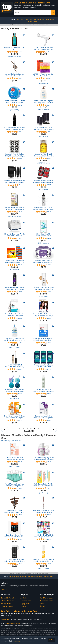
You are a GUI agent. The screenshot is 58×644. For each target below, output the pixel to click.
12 (38, 428)
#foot (52, 577)
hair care (20, 19)
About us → (5, 590)
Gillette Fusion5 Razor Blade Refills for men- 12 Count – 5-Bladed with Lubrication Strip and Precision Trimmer (14, 262)
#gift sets (12, 577)
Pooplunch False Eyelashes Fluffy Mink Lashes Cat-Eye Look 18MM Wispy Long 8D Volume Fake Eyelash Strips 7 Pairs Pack (14, 155)
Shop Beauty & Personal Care (11, 441)
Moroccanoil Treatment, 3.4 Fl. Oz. (14, 48)
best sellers (50, 19)
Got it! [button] (51, 640)
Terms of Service (7, 607)
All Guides (24, 598)
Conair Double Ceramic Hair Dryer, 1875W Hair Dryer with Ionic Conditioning (43, 48)
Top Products (6, 620)
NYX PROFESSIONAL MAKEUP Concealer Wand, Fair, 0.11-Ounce (14, 366)
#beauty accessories (35, 577)
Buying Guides (25, 604)
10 (31, 428)
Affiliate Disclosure (7, 601)
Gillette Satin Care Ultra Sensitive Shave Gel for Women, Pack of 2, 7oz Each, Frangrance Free (43, 235)
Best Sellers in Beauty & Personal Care (32, 3)
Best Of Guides (26, 601)
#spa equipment (22, 577)
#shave (46, 577)
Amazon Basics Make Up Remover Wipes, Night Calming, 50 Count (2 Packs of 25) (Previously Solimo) (43, 262)
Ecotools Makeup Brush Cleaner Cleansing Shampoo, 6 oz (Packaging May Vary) (43, 390)
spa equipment (39, 19)
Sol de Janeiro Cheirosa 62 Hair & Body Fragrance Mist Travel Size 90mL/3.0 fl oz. (43, 560)
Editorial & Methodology (9, 598)
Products (23, 607)
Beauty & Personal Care (15, 28)
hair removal (32, 21)
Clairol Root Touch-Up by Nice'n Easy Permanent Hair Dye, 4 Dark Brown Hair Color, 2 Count (44, 315)
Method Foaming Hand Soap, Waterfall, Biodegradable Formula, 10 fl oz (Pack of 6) (14, 485)
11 (35, 428)
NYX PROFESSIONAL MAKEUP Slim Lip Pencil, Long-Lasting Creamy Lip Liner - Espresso (14, 512)
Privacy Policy (6, 604)
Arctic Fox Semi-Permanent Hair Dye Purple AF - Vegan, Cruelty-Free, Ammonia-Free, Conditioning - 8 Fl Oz (14, 288)
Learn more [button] (18, 641)
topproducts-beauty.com (13, 623)
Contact (42, 606)
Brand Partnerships (46, 598)
